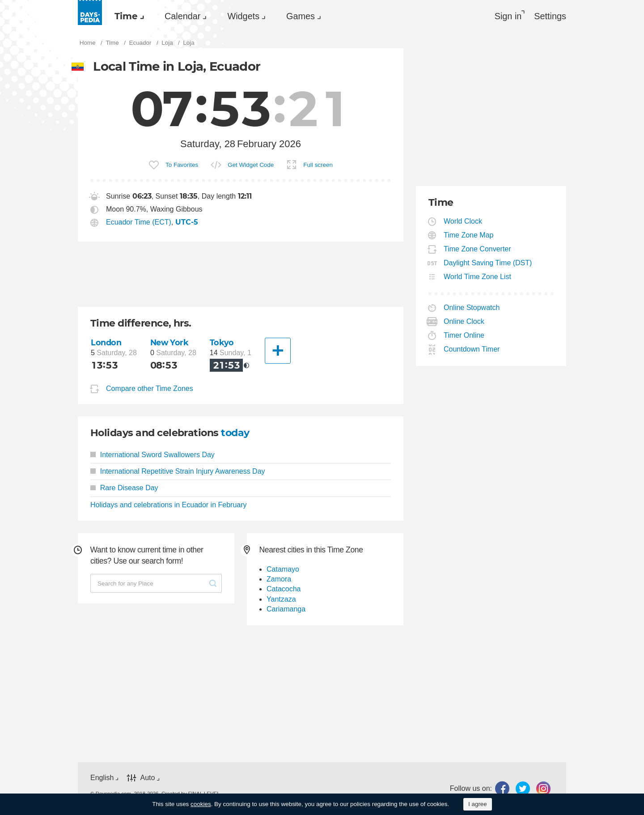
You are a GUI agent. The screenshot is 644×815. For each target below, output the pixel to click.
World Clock (463, 221)
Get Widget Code (251, 165)
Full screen (318, 165)
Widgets (243, 16)
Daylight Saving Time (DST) (488, 263)
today (235, 433)
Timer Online (464, 335)
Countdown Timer (472, 349)
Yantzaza (281, 599)
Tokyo (222, 342)
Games (301, 16)
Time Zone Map (469, 235)
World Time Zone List (478, 277)
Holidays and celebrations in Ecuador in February (169, 505)
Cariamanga (286, 609)
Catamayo (283, 569)
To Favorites (182, 165)
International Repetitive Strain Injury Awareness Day (178, 471)
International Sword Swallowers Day (153, 455)
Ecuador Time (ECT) (139, 222)
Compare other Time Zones (150, 388)
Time (126, 16)
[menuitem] (127, 16)
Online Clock (464, 321)
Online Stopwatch (472, 308)
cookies (201, 804)
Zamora (279, 579)
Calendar (182, 16)
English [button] (102, 778)
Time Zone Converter (478, 249)
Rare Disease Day (124, 488)
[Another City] (278, 351)
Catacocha (284, 589)
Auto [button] (147, 778)
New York (169, 342)
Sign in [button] (508, 16)
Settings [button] (550, 16)
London (106, 342)
